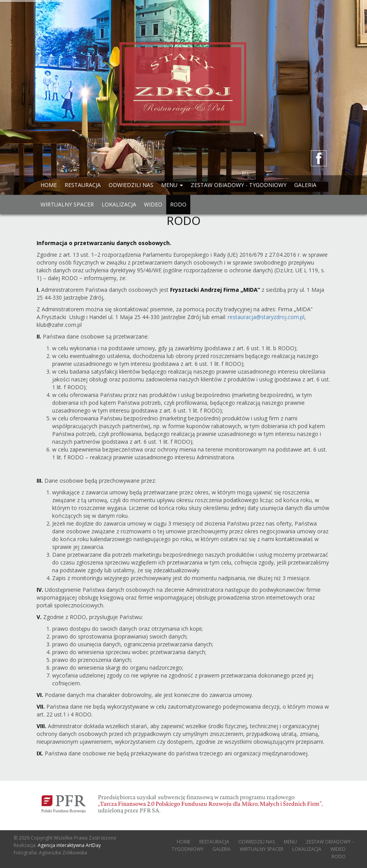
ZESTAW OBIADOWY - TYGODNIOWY (239, 185)
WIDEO (153, 204)
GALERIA (305, 185)
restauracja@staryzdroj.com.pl (266, 317)
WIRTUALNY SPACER (67, 204)
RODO (178, 204)
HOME (49, 185)
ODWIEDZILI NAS (131, 185)
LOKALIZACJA (119, 204)
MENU (290, 842)
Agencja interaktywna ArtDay (69, 845)
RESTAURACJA (83, 185)
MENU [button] (172, 185)
